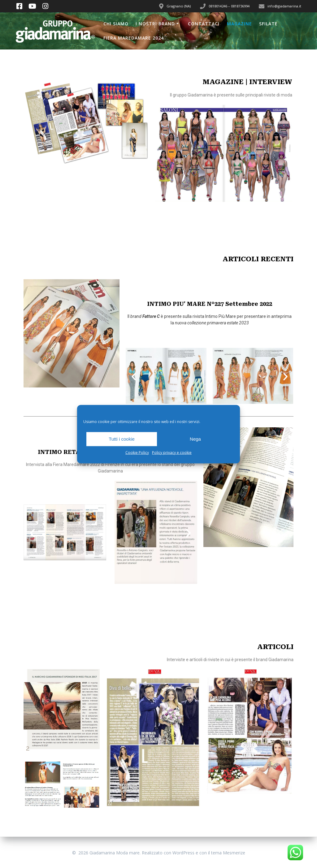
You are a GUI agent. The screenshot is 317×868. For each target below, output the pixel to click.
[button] (134, 377)
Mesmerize (234, 853)
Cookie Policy (137, 452)
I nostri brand (155, 24)
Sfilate (268, 24)
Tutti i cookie (122, 439)
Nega (195, 439)
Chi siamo (116, 24)
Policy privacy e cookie (172, 452)
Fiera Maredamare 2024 (134, 38)
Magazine (239, 24)
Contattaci (204, 24)
